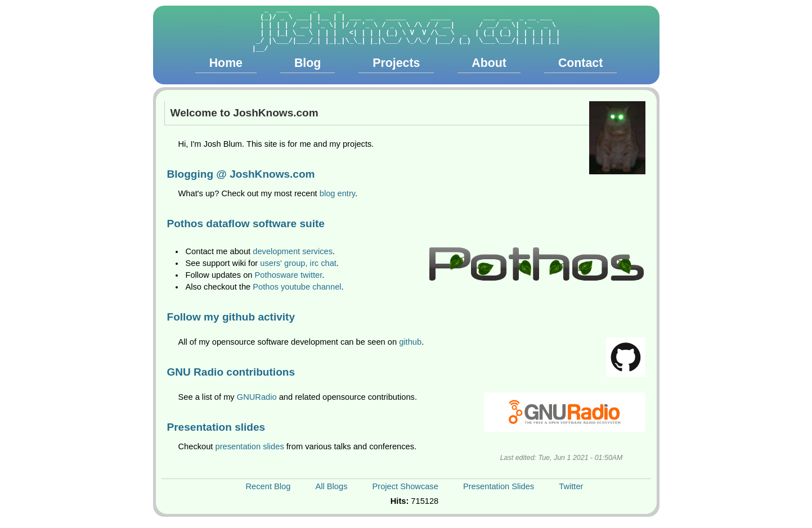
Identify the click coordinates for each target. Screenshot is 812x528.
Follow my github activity (231, 317)
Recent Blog (268, 486)
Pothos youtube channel (297, 287)
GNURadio (257, 397)
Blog (308, 63)
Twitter (571, 486)
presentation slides (250, 446)
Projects (396, 63)
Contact (580, 63)
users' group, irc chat (298, 263)
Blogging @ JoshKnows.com (241, 174)
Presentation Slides (499, 486)
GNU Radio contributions (231, 372)
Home (226, 63)
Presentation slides (216, 427)
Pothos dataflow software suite (246, 224)
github (410, 342)
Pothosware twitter (289, 275)
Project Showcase (405, 486)
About (489, 63)
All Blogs (331, 486)
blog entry (337, 193)
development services (293, 251)
